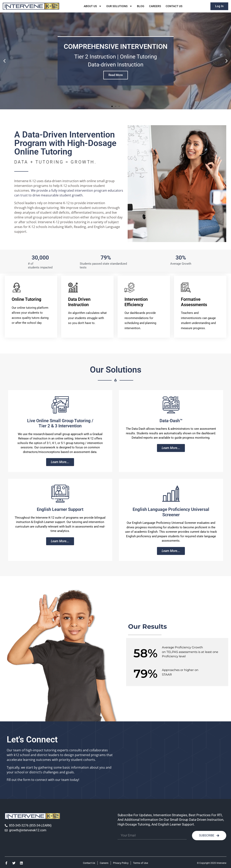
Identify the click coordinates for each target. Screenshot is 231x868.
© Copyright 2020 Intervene (212, 863)
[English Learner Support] (60, 494)
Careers (155, 6)
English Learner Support (60, 509)
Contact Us (174, 6)
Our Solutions (119, 6)
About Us (93, 6)
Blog (141, 6)
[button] (4, 61)
